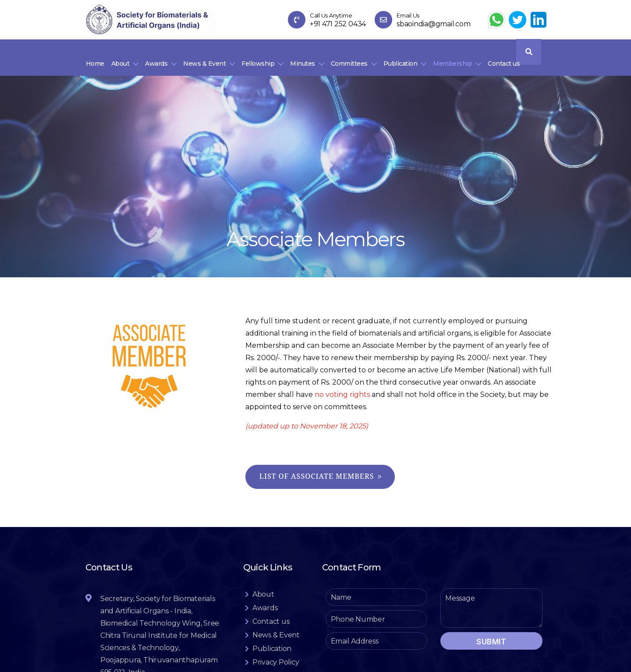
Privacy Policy (276, 660)
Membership (452, 60)
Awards (156, 60)
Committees (349, 60)
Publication (401, 60)
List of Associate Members (317, 474)
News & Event (204, 60)
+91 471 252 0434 (338, 24)
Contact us (504, 60)
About (121, 60)
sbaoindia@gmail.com (433, 24)
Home (95, 60)
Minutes (303, 60)
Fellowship (258, 60)
